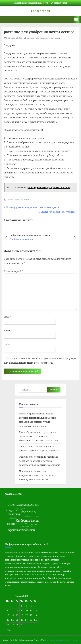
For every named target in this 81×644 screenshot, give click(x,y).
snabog (31, 38)
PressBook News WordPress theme (61, 640)
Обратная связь (59, 3)
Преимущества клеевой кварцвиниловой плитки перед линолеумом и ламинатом (37, 475)
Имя (7, 317)
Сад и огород (40, 11)
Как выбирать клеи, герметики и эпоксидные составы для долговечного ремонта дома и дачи (39, 436)
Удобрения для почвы (19, 199)
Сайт (7, 344)
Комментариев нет (50, 38)
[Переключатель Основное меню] (76, 20)
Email (8, 331)
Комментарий (13, 271)
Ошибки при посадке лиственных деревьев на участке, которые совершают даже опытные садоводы (39, 461)
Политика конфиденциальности (31, 3)
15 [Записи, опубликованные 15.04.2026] (17, 615)
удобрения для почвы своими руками (30, 235)
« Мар (8, 630)
